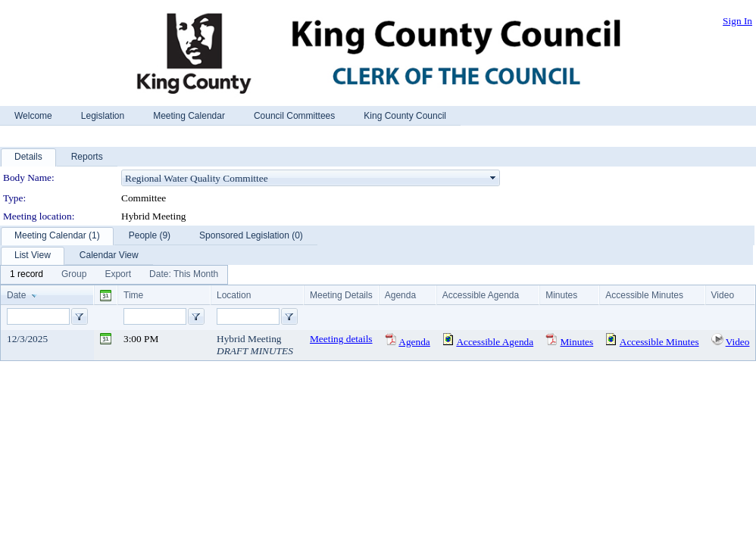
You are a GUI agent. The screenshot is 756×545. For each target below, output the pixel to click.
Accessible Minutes (659, 342)
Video (738, 342)
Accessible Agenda (495, 342)
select (493, 178)
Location (234, 295)
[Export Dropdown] (118, 275)
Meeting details (341, 339)
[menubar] (114, 275)
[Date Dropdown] (184, 275)
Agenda (414, 342)
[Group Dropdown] (74, 275)
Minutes (577, 342)
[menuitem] (27, 275)
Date (16, 295)
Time (133, 295)
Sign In (737, 21)
